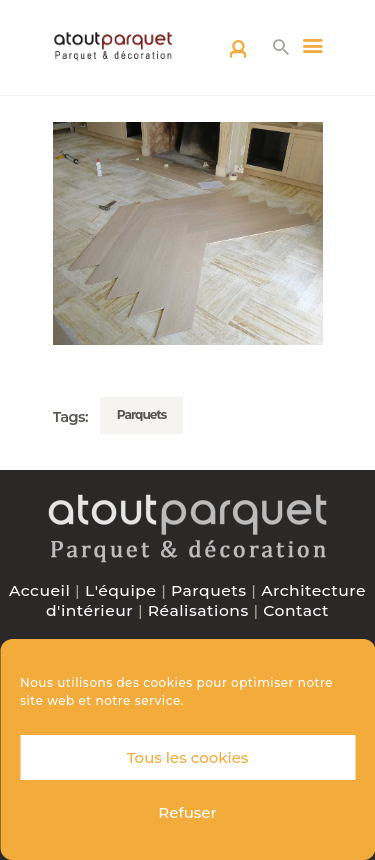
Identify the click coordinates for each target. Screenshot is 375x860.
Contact (296, 610)
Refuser (187, 812)
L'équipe (121, 590)
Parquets (142, 414)
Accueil (39, 590)
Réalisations (198, 610)
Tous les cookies (188, 757)
